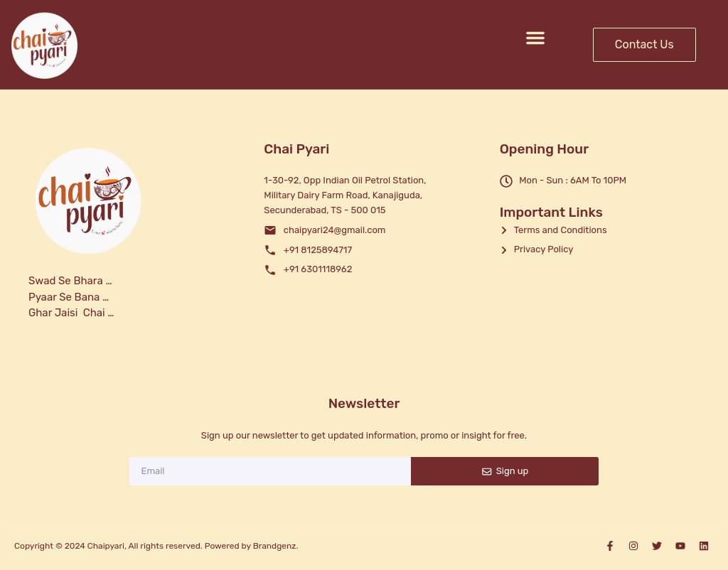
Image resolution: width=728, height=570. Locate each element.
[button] (535, 38)
